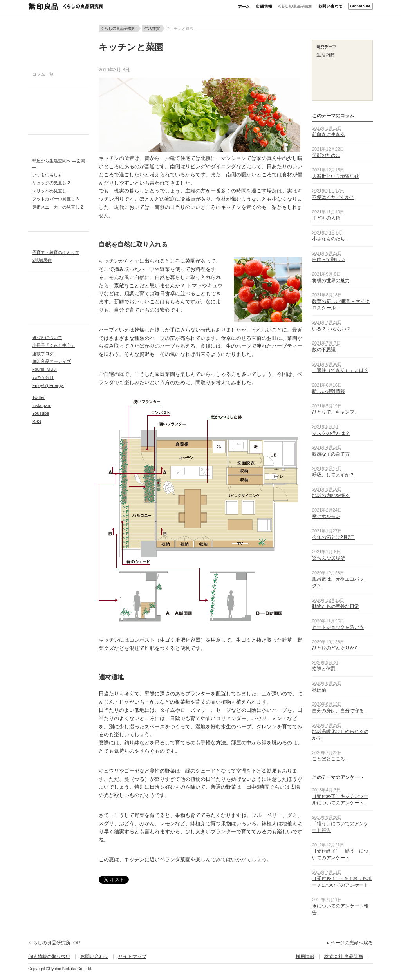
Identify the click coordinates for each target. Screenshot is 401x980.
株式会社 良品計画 (344, 956)
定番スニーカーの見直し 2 (58, 207)
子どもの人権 (326, 218)
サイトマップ (132, 956)
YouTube (41, 413)
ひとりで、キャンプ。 (336, 412)
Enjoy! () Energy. (48, 385)
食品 (59, 116)
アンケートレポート (59, 315)
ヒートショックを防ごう (338, 627)
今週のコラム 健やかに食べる (59, 45)
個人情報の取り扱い (49, 956)
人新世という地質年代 (336, 176)
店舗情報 (264, 6)
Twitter (38, 397)
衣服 (59, 107)
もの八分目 (43, 377)
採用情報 (305, 956)
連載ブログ (43, 354)
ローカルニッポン (59, 284)
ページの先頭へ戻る (352, 943)
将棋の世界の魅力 (331, 281)
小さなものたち (329, 239)
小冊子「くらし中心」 (54, 345)
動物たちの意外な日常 (336, 606)
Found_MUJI (44, 369)
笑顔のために (326, 155)
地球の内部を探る (331, 495)
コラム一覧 (43, 74)
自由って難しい (329, 260)
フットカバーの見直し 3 (55, 199)
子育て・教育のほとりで (56, 252)
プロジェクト (59, 154)
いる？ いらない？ (331, 329)
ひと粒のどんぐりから (336, 648)
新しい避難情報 (329, 391)
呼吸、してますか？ (333, 475)
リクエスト (59, 222)
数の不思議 (324, 350)
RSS (37, 421)
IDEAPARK (59, 145)
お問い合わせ (330, 6)
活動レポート (59, 307)
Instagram (42, 405)
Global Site (360, 6)
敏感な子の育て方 (331, 454)
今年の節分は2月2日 (333, 537)
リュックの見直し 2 (51, 183)
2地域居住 (42, 260)
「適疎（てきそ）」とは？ (340, 370)
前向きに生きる (329, 134)
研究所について (47, 338)
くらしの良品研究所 (295, 6)
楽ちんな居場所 (329, 558)
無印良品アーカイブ (51, 361)
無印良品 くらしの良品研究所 (66, 6)
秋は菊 (319, 690)
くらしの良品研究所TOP (54, 943)
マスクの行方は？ (331, 433)
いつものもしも (47, 175)
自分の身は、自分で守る (338, 711)
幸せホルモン (326, 516)
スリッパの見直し (49, 191)
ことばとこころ (329, 759)
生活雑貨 (59, 125)
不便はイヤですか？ (333, 197)
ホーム (244, 6)
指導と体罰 (324, 669)
